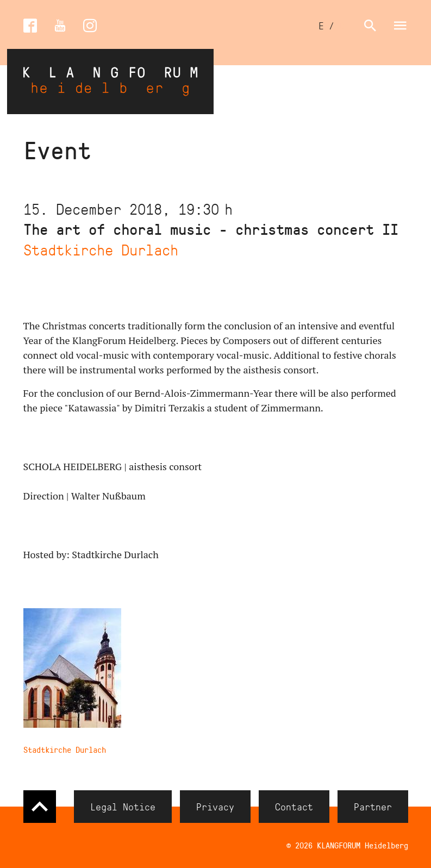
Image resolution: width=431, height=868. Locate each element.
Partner (373, 807)
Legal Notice (123, 807)
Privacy (215, 807)
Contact (294, 807)
